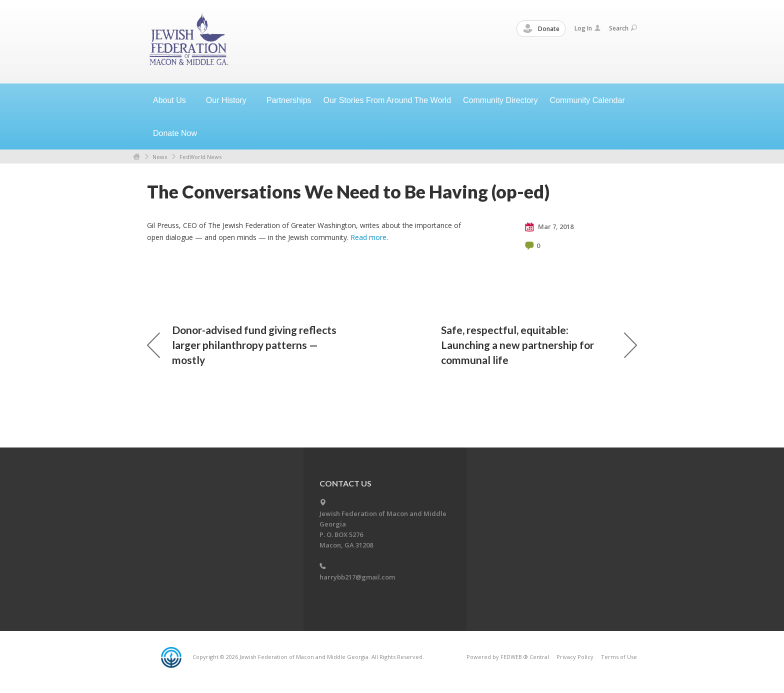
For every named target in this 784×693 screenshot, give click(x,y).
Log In (587, 28)
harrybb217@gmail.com (357, 577)
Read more (368, 237)
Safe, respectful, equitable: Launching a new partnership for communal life (539, 345)
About (173, 100)
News (160, 157)
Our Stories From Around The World (387, 100)
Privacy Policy (575, 657)
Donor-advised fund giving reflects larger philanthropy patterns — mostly (242, 345)
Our (230, 100)
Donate (541, 29)
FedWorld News (200, 157)
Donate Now (175, 133)
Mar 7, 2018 (549, 227)
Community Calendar (587, 100)
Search (623, 28)
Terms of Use (619, 657)
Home (136, 157)
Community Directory (500, 100)
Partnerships (289, 100)
